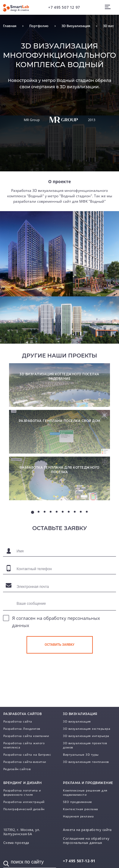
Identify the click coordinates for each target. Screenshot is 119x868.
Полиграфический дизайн (24, 809)
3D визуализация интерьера (86, 736)
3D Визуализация (76, 26)
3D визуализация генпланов (86, 762)
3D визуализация (77, 721)
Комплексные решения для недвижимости (85, 792)
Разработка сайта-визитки (25, 762)
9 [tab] (81, 512)
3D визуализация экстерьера (87, 729)
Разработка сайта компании (26, 736)
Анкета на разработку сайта (87, 830)
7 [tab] (69, 512)
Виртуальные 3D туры (81, 754)
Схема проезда (16, 843)
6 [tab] (63, 512)
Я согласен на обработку (56, 622)
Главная (10, 26)
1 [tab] (33, 512)
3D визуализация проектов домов (85, 745)
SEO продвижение (78, 802)
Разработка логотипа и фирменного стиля (22, 792)
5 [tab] (57, 512)
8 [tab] (75, 512)
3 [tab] (45, 512)
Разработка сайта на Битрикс (27, 754)
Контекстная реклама (81, 809)
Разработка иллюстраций (24, 802)
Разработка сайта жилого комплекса (24, 745)
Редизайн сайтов (17, 769)
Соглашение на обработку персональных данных (86, 841)
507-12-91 (79, 861)
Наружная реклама (78, 816)
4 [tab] (51, 512)
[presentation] (72, 675)
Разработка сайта (18, 721)
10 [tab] (87, 512)
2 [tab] (39, 512)
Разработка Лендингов (22, 729)
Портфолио (39, 26)
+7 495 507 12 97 (64, 7)
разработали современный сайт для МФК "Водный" (59, 201)
